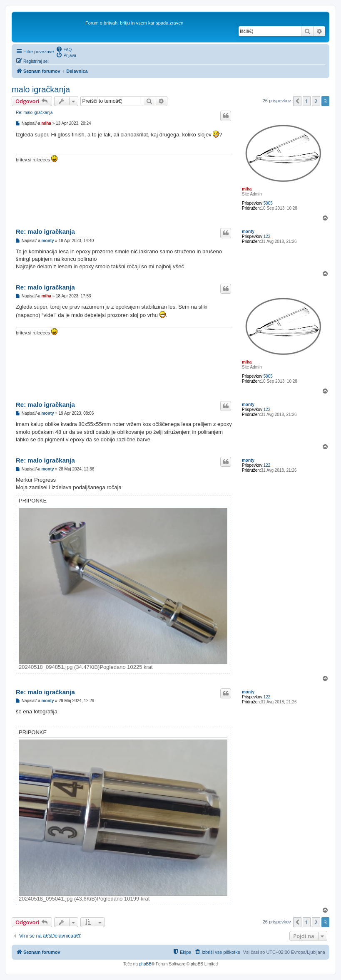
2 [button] (316, 101)
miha (247, 189)
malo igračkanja (41, 89)
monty (248, 231)
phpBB (145, 964)
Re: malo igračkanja (34, 113)
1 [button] (307, 101)
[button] (297, 101)
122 (267, 236)
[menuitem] (64, 49)
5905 (268, 203)
